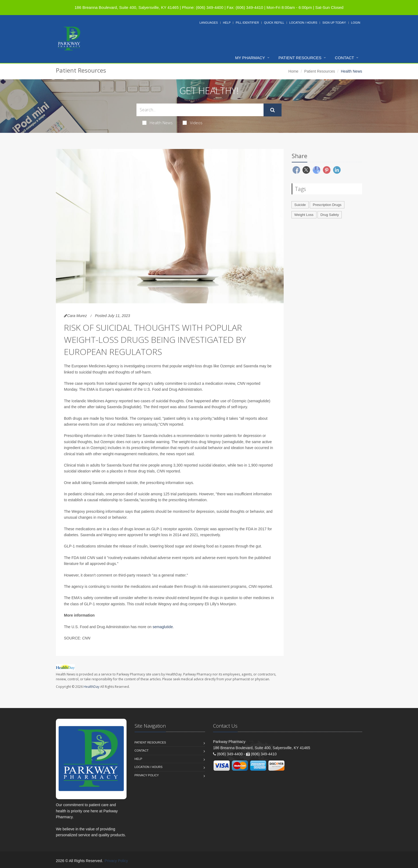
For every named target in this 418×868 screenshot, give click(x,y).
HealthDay (91, 687)
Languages (208, 23)
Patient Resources (300, 58)
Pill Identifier (247, 23)
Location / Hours (303, 23)
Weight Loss (304, 215)
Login (356, 23)
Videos (193, 123)
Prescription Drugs (327, 205)
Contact (345, 58)
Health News (158, 123)
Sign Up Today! (334, 23)
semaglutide (163, 627)
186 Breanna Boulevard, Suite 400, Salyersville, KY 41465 (127, 7)
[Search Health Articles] (200, 110)
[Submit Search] (273, 110)
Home (293, 71)
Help (227, 23)
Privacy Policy (147, 775)
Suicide (300, 205)
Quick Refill (274, 23)
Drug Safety (330, 215)
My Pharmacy (250, 58)
